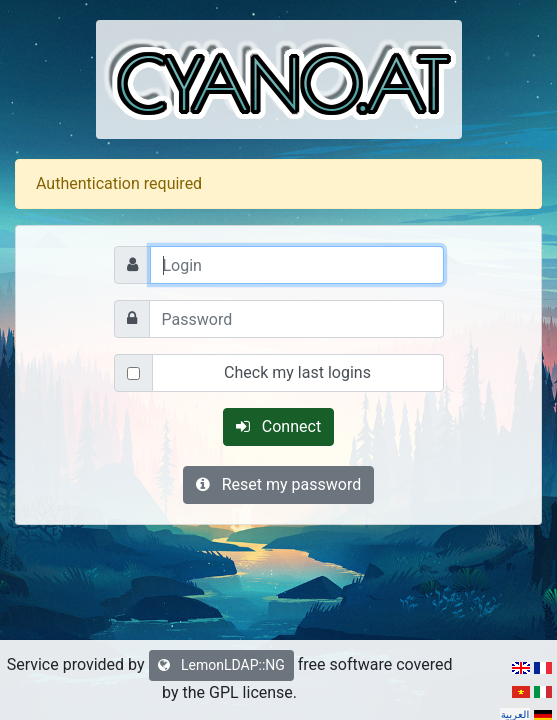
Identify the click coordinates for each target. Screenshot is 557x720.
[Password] (296, 319)
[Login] (297, 265)
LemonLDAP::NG (221, 665)
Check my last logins (297, 372)
